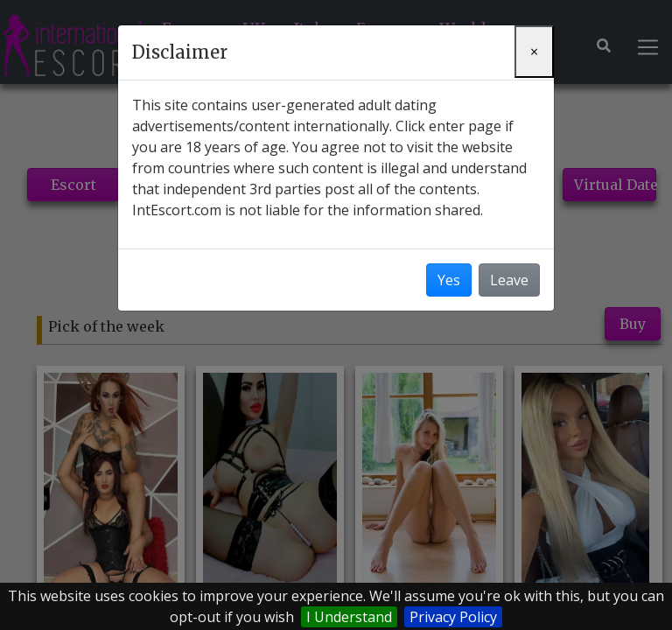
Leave (509, 280)
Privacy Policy (453, 617)
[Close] (534, 52)
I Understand (349, 617)
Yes (449, 280)
